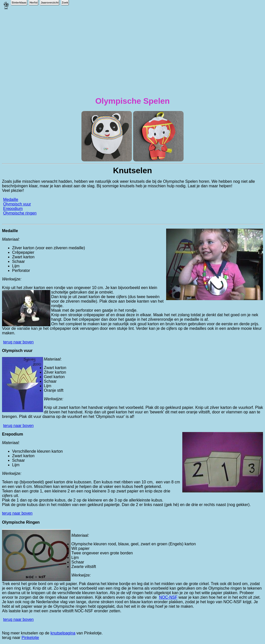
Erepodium (13, 209)
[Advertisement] (132, 56)
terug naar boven (18, 342)
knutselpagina (63, 633)
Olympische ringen (20, 213)
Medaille (11, 200)
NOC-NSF (168, 597)
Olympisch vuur (17, 204)
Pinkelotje (30, 638)
